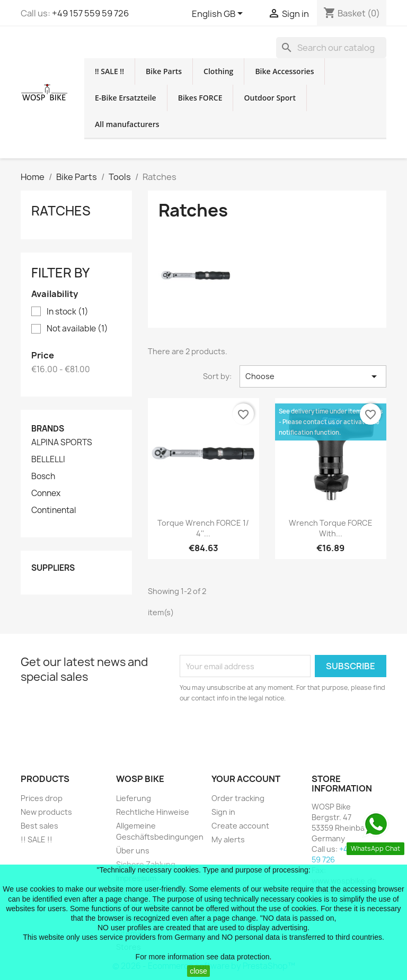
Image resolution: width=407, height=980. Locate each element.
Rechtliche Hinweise (153, 812)
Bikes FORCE (200, 98)
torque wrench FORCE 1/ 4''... (203, 528)
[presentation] (268, 733)
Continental (54, 510)
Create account (240, 826)
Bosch (43, 476)
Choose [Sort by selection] (313, 376)
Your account (246, 779)
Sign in (223, 812)
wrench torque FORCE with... (331, 528)
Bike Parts (164, 71)
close (198, 971)
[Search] (331, 48)
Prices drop (42, 798)
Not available (77, 329)
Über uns (133, 851)
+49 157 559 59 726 (90, 13)
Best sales (39, 826)
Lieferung (134, 798)
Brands (48, 429)
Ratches (61, 211)
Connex (46, 493)
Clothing (218, 71)
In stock (68, 312)
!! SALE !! (109, 71)
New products (46, 812)
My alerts (228, 839)
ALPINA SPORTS (62, 443)
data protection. (246, 957)
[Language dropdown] (219, 14)
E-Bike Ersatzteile (126, 98)
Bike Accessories (284, 71)
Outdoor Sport (269, 98)
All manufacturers (127, 124)
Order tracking (238, 798)
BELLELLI (48, 460)
